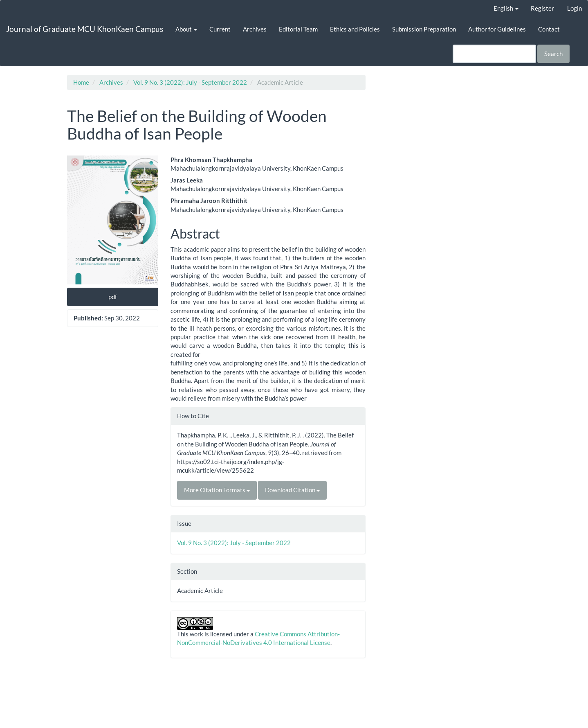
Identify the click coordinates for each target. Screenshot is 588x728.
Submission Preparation (424, 29)
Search (553, 54)
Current (220, 29)
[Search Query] (494, 54)
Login (575, 8)
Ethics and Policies (355, 29)
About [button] (186, 29)
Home (81, 82)
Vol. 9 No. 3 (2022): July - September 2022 (190, 82)
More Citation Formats (217, 490)
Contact (549, 29)
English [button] (506, 8)
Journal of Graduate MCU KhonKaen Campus (85, 29)
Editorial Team (298, 29)
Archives (255, 29)
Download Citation (292, 490)
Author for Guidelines (497, 29)
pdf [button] (113, 297)
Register (542, 8)
